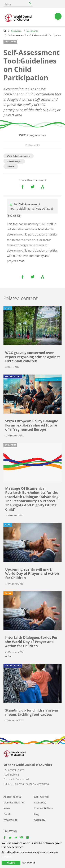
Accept (11, 863)
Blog (37, 814)
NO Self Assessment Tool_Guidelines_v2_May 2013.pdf (31, 206)
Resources (16, 31)
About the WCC (12, 797)
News (7, 808)
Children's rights (14, 161)
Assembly (40, 820)
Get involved (41, 797)
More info (6, 857)
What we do (10, 820)
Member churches (14, 802)
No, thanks (29, 863)
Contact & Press (43, 808)
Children (11, 166)
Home (5, 31)
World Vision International (19, 156)
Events (7, 814)
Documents (32, 31)
